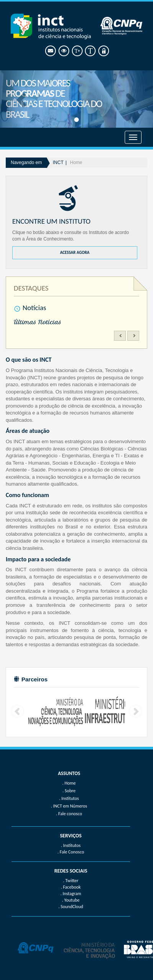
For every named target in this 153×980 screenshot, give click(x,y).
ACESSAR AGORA (75, 253)
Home (76, 163)
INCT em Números (70, 806)
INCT (58, 163)
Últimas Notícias (37, 322)
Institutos (70, 798)
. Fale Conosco (71, 852)
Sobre (70, 791)
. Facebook (71, 887)
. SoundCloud (71, 907)
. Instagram (71, 894)
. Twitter (71, 881)
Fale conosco (70, 814)
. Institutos (71, 845)
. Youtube (71, 900)
